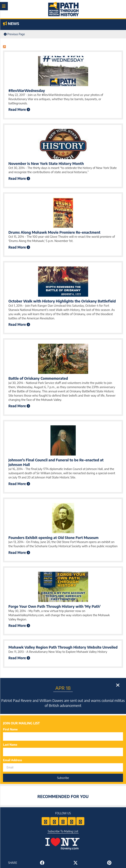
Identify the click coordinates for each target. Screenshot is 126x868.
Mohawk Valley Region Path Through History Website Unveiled (63, 647)
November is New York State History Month (46, 163)
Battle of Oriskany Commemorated (38, 378)
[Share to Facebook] (42, 863)
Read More (19, 109)
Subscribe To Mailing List (63, 831)
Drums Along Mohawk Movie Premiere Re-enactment (54, 232)
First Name (10, 729)
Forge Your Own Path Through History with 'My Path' (54, 606)
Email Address (13, 760)
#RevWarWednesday (27, 90)
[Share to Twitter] (76, 863)
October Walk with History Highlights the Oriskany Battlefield (62, 301)
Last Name (10, 745)
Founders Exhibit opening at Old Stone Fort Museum (53, 537)
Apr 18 (63, 688)
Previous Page (14, 34)
